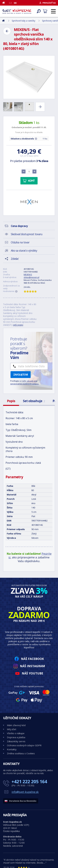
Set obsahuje (34, 401)
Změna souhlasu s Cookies (21, 753)
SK (15, 3)
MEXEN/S (28, 274)
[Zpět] (7, 31)
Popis (11, 401)
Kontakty (12, 749)
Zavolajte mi (21, 375)
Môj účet (12, 729)
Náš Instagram (32, 666)
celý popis (18, 325)
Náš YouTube (32, 673)
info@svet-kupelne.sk (25, 792)
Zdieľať (15, 259)
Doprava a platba (16, 737)
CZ (11, 3)
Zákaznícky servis (16, 741)
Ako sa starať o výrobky (24, 250)
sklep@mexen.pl (31, 277)
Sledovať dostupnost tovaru (27, 234)
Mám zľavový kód (16, 725)
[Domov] (5, 3)
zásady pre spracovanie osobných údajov (24, 382)
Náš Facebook (32, 659)
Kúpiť (31, 181)
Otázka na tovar (20, 242)
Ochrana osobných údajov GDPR (24, 745)
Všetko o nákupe (16, 733)
